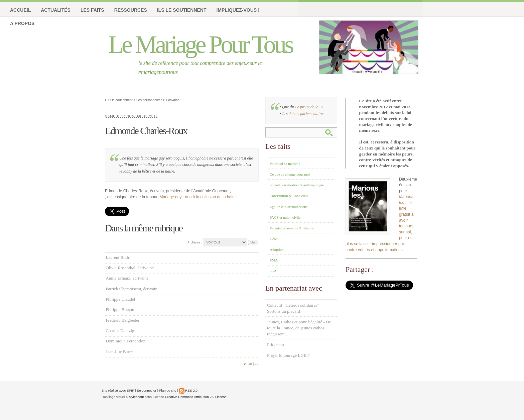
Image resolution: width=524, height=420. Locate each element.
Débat (274, 239)
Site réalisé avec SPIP (118, 390)
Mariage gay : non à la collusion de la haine (198, 197)
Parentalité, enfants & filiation (292, 228)
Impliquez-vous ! (238, 10)
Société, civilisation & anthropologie (297, 185)
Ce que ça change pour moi (290, 174)
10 (250, 364)
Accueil (20, 10)
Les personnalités (149, 100)
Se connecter (147, 390)
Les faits (92, 10)
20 (256, 364)
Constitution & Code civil (289, 196)
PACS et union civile (285, 217)
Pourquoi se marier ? (285, 164)
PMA (274, 260)
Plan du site (168, 390)
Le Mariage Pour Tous (200, 44)
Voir (253, 242)
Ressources (131, 10)
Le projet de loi (307, 107)
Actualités (56, 10)
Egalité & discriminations (289, 207)
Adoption (277, 249)
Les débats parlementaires (303, 114)
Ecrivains (173, 100)
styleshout (136, 397)
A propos (22, 23)
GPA (273, 271)
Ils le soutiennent (182, 10)
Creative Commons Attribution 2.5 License (196, 397)
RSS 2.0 (188, 390)
